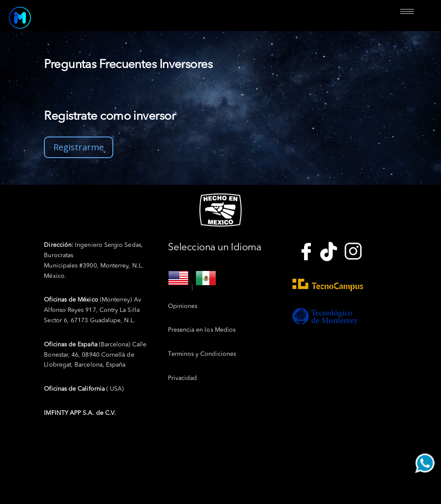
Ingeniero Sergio (84, 245)
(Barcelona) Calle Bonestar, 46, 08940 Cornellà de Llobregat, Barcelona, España (95, 355)
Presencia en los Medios (202, 330)
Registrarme (79, 147)
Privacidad (182, 378)
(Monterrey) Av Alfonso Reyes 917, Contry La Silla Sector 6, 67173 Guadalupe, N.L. (92, 310)
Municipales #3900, (72, 266)
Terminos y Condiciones (202, 354)
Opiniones (183, 306)
